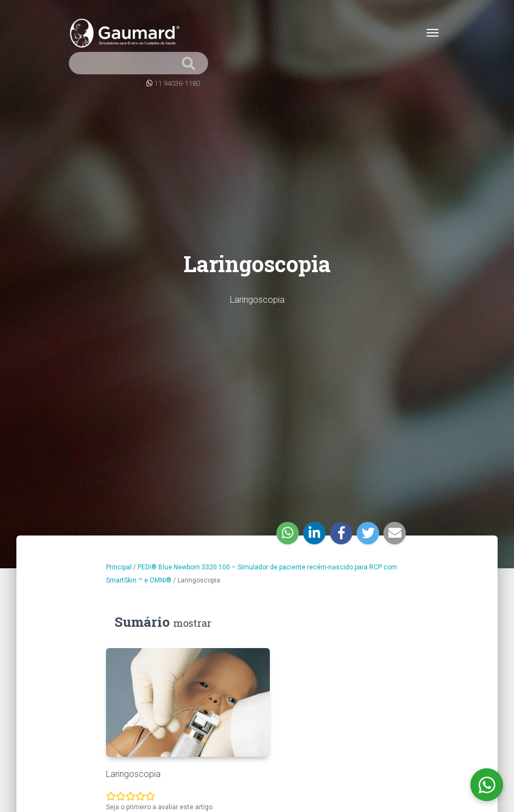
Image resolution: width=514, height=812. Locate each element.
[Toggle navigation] (433, 33)
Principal (119, 567)
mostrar (192, 623)
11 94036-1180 (177, 83)
